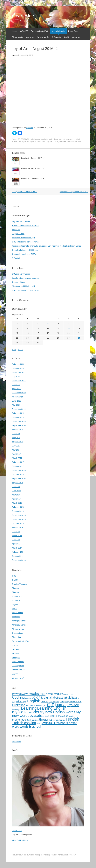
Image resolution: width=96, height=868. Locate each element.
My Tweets (17, 742)
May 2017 (16, 450)
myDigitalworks (60, 141)
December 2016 (19, 470)
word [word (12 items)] (16, 726)
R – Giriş (16, 645)
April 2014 (16, 544)
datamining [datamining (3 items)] (29, 698)
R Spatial (16, 258)
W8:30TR (24, 31)
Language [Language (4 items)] (16, 709)
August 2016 (17, 483)
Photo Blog (73, 31)
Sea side (16, 649)
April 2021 (16, 389)
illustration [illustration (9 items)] (19, 705)
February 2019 (18, 413)
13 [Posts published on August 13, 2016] (68, 328)
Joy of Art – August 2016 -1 (25, 192)
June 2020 (17, 401)
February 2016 (18, 507)
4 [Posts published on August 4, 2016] (48, 323)
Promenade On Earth (40, 31)
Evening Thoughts (20, 584)
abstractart (70, 139)
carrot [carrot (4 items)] (66, 694)
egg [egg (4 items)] (25, 702)
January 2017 (18, 466)
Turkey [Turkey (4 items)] (62, 720)
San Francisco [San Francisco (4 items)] (33, 720)
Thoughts (16, 658)
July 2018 (16, 434)
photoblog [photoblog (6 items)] (63, 716)
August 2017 (17, 442)
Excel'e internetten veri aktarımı (25, 225)
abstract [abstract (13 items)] (39, 694)
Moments (30, 37)
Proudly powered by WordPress (25, 855)
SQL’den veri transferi (21, 274)
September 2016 (19, 478)
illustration (41, 141)
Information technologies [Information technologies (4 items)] (36, 705)
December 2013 (19, 560)
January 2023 (18, 368)
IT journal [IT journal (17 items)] (58, 705)
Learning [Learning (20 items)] (29, 708)
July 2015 (16, 532)
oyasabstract (72, 141)
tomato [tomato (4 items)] (56, 720)
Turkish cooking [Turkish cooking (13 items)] (24, 723)
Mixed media (18, 37)
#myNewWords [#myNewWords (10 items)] (22, 694)
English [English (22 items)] (33, 701)
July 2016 (16, 487)
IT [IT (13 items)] (49, 705)
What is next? (18, 678)
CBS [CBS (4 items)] (71, 694)
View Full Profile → (20, 840)
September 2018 (19, 425)
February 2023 (18, 364)
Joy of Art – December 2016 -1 (34, 179)
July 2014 (16, 540)
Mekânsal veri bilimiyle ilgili (23, 238)
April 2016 (16, 499)
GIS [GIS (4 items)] (80, 702)
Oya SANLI (17, 831)
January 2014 (18, 556)
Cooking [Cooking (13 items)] (18, 697)
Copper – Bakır (18, 282)
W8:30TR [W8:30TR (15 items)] (49, 723)
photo (80, 141)
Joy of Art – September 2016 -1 (74, 192)
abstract (62, 139)
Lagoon (15, 604)
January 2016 (18, 511)
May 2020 (16, 405)
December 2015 (19, 515)
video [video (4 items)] (39, 723)
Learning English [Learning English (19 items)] (52, 708)
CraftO (67, 37)
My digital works (59, 31)
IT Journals (56, 37)
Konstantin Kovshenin (67, 855)
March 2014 (17, 548)
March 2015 (17, 536)
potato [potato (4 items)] (71, 716)
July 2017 (16, 446)
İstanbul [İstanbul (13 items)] (35, 726)
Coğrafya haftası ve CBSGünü (25, 250)
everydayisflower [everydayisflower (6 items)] (69, 701)
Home (15, 31)
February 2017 (18, 462)
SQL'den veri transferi (21, 221)
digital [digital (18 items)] (38, 697)
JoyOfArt (50, 141)
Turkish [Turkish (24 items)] (72, 719)
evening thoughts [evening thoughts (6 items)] (50, 701)
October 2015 (18, 523)
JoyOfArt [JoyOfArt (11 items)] (73, 705)
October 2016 (18, 474)
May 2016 (16, 495)
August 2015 (17, 527)
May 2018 (16, 438)
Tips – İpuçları (18, 662)
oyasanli (16, 55)
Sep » (20, 350)
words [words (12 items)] (24, 726)
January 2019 (18, 417)
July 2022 (16, 376)
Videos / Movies (19, 670)
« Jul (14, 350)
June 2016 (17, 491)
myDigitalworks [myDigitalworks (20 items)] (26, 712)
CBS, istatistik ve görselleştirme (25, 242)
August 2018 (17, 429)
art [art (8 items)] (61, 694)
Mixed (15, 609)
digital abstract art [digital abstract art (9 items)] (55, 698)
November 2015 (19, 519)
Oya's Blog (23, 16)
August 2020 (17, 397)
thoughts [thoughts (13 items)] (46, 719)
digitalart (33, 141)
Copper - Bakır (18, 234)
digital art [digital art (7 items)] (17, 701)
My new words (43, 37)
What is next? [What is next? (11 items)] (67, 723)
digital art (25, 141)
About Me (76, 37)
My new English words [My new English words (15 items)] (57, 712)
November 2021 (19, 380)
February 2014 (18, 552)
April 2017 (16, 454)
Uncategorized (18, 666)
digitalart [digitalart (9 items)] (73, 698)
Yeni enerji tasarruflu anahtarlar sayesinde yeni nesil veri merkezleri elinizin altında (47, 246)
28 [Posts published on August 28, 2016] (79, 338)
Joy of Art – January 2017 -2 (33, 158)
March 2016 (17, 503)
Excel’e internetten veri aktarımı (25, 278)
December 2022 (19, 372)
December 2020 (19, 393)
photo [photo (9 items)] (53, 716)
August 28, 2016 (27, 55)
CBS (14, 576)
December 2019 (19, 409)
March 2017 (17, 458)
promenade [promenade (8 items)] (19, 720)
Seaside (16, 653)
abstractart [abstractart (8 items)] (52, 694)
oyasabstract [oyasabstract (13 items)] (39, 716)
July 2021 (16, 385)
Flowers (15, 588)
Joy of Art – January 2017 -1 (33, 168)
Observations (18, 633)
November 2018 (19, 421)
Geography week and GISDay (25, 254)
